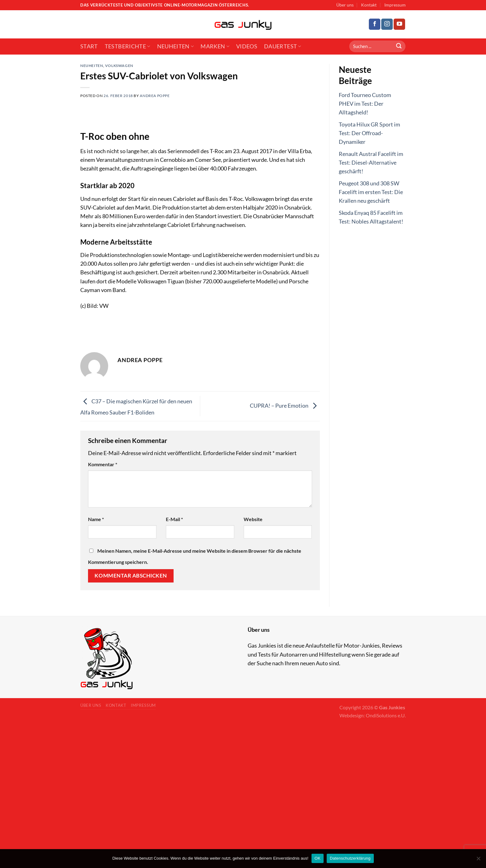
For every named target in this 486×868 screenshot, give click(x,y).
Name (96, 519)
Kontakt (369, 5)
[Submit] (399, 46)
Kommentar (103, 464)
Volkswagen (119, 66)
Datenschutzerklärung (350, 858)
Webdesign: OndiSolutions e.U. (373, 715)
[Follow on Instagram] (387, 24)
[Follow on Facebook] (375, 24)
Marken (215, 46)
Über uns (345, 5)
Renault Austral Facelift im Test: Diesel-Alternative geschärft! (371, 163)
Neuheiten (176, 46)
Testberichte (128, 46)
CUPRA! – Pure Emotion (285, 406)
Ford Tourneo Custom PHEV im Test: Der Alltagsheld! (365, 104)
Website (253, 519)
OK (318, 858)
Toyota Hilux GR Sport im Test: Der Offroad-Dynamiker (369, 133)
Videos (247, 46)
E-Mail (174, 519)
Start (89, 46)
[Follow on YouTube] (399, 24)
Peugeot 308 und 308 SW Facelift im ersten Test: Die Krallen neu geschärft (371, 192)
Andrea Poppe (155, 96)
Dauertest (283, 46)
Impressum (395, 5)
